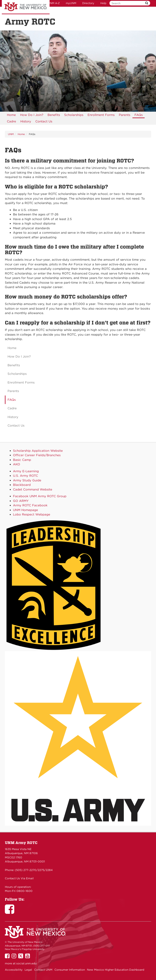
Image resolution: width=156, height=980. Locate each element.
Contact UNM (43, 970)
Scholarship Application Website (38, 451)
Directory (88, 3)
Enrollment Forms (101, 115)
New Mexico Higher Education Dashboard (116, 970)
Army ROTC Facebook (30, 505)
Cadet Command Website (33, 489)
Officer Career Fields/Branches (37, 455)
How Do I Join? (32, 115)
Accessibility (14, 970)
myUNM (71, 3)
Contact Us (44, 121)
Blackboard (22, 485)
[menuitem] (11, 115)
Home (11, 115)
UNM (11, 134)
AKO (17, 464)
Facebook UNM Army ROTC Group (40, 496)
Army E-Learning (26, 471)
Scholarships (74, 115)
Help (103, 3)
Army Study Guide (27, 480)
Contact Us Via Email (19, 878)
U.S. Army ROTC (25, 476)
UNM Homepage (25, 510)
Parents (125, 115)
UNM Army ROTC (21, 843)
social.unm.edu (26, 963)
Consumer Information (70, 970)
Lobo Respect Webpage (32, 514)
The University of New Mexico (26, 7)
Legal (28, 970)
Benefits (54, 115)
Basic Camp (22, 460)
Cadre (11, 121)
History (26, 121)
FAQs (139, 115)
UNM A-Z (54, 3)
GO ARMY (21, 501)
